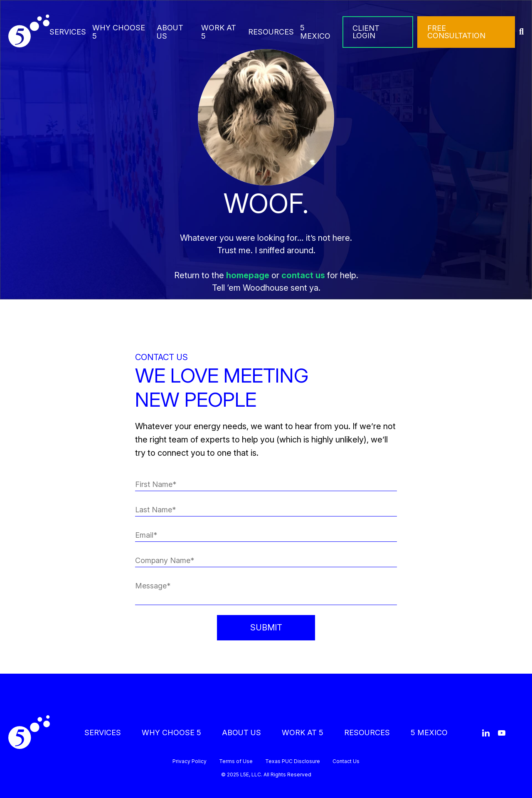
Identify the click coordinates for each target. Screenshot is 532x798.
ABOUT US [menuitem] (170, 32)
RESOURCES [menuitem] (271, 32)
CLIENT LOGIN (366, 32)
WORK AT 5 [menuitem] (219, 32)
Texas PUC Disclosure (293, 761)
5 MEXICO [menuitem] (315, 32)
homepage (248, 275)
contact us (303, 275)
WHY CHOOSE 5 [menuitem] (119, 32)
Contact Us (346, 761)
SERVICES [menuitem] (68, 32)
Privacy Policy (190, 761)
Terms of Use (236, 761)
